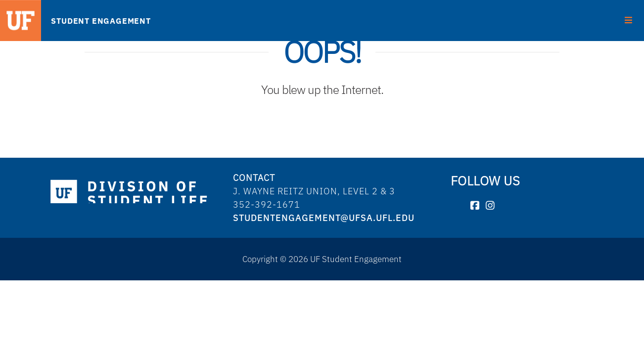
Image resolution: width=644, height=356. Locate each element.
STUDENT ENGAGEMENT (101, 21)
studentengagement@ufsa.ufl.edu (324, 218)
